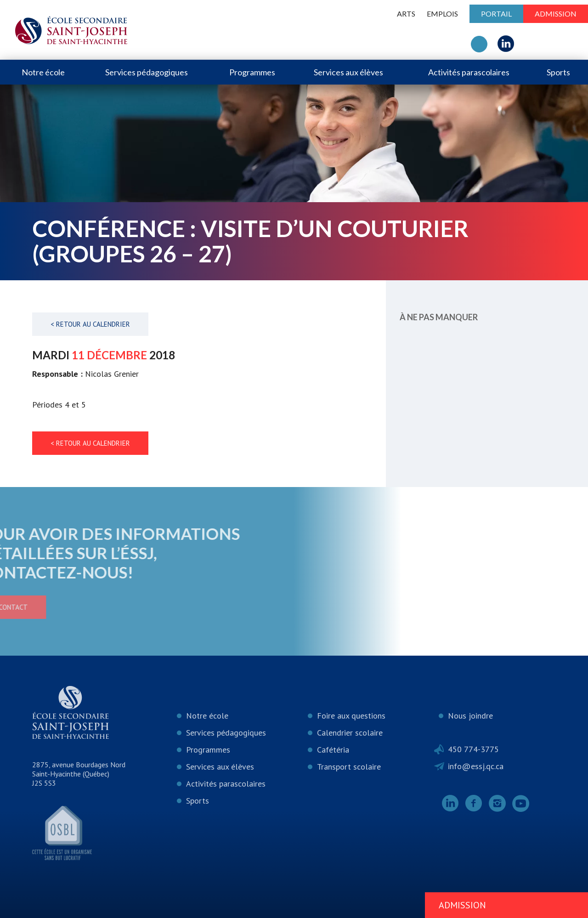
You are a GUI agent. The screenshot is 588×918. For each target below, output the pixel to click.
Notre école (43, 72)
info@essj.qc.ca (476, 766)
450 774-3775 (473, 749)
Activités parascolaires (469, 72)
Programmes (252, 72)
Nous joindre (470, 716)
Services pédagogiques (147, 72)
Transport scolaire (349, 767)
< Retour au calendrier (90, 324)
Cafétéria (333, 750)
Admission (556, 14)
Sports (558, 72)
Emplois (442, 14)
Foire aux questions (351, 716)
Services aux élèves (348, 72)
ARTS (406, 14)
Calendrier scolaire (350, 733)
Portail (496, 14)
